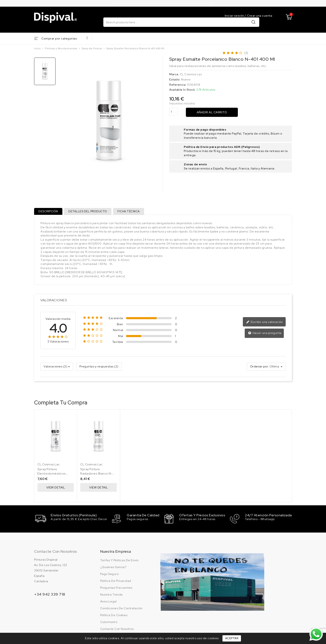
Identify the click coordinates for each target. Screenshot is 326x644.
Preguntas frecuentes (116, 589)
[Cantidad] (174, 112)
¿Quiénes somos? (113, 568)
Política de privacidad (116, 582)
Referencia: (178, 85)
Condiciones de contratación (121, 609)
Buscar (253, 22)
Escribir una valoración (265, 324)
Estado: (175, 80)
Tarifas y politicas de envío (119, 561)
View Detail (56, 489)
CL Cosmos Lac (191, 75)
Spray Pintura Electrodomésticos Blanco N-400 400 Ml (53, 475)
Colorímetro (109, 623)
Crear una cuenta (260, 16)
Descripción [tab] (49, 212)
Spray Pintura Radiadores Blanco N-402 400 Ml (96, 475)
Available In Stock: (182, 90)
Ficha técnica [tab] (132, 212)
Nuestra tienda (111, 596)
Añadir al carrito (212, 112)
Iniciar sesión (235, 16)
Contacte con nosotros (55, 552)
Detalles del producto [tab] (90, 212)
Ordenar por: (260, 368)
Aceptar (232, 638)
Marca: (174, 75)
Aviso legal (109, 602)
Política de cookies (114, 616)
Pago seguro (109, 575)
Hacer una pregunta (265, 335)
